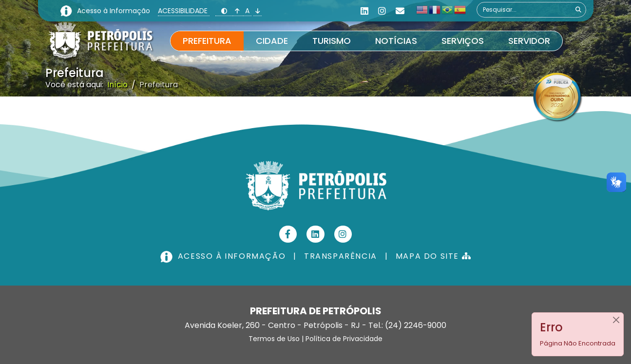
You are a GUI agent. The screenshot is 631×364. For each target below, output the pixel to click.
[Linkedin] (364, 11)
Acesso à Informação (115, 11)
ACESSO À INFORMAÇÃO (224, 256)
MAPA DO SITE (433, 256)
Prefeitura (207, 41)
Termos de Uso (274, 339)
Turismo (332, 41)
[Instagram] (382, 11)
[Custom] (400, 11)
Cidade (272, 41)
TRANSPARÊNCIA (341, 256)
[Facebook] (288, 234)
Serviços (463, 41)
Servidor (529, 41)
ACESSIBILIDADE (184, 11)
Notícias (396, 41)
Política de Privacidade (344, 339)
